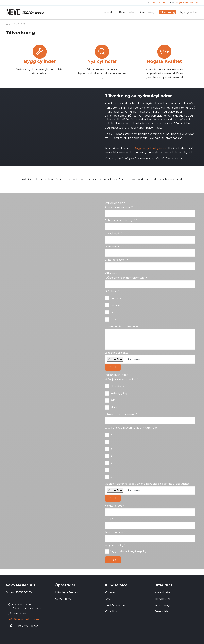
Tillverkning (162, 599)
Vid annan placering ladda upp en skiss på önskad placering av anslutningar (148, 484)
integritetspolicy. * (116, 545)
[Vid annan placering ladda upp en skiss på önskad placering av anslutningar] (150, 491)
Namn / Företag (115, 506)
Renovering (162, 605)
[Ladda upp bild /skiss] (150, 359)
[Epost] (150, 526)
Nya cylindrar (163, 592)
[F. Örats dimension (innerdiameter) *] (150, 284)
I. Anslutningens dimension (121, 414)
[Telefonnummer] (150, 539)
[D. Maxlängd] (150, 253)
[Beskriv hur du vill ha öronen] (150, 339)
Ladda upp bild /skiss (116, 353)
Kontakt (110, 592)
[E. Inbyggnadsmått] (150, 266)
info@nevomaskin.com (187, 3)
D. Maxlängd (113, 247)
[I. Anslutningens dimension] (150, 420)
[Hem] (7, 24)
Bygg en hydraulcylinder (150, 148)
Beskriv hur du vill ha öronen (121, 326)
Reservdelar (162, 611)
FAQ (108, 599)
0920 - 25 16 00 (159, 3)
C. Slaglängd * (113, 234)
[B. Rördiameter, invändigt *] (150, 227)
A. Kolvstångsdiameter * (119, 207)
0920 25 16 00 (20, 614)
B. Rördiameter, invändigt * (121, 220)
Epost (109, 519)
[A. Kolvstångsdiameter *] (150, 214)
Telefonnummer (115, 532)
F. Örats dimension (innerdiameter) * (126, 278)
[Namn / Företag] (150, 512)
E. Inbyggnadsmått (116, 260)
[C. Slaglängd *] (150, 240)
